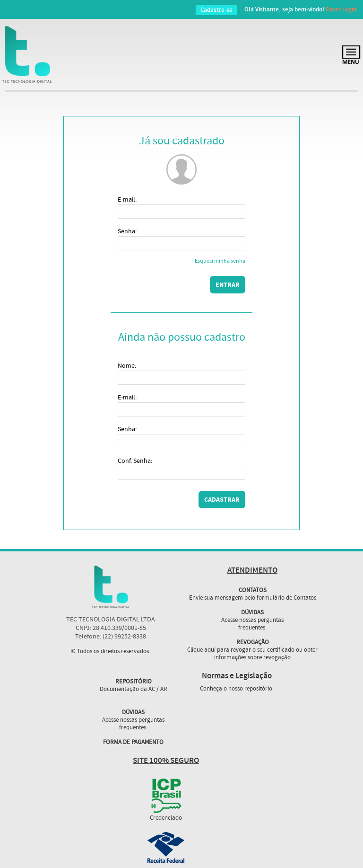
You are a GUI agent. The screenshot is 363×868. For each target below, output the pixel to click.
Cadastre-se (216, 10)
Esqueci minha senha (220, 261)
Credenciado (166, 818)
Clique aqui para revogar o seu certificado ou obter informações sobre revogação (252, 654)
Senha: (127, 231)
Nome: (127, 366)
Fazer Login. (342, 9)
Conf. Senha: (135, 461)
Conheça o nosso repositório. (237, 689)
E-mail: (127, 200)
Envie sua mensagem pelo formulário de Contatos (253, 598)
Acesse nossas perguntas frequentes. (252, 624)
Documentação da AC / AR (134, 690)
